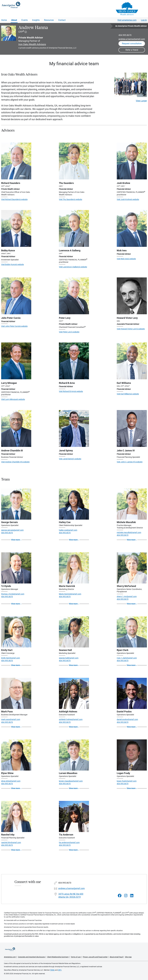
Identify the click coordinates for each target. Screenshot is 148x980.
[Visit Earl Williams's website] (132, 361)
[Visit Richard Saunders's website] (16, 161)
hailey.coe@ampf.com (68, 530)
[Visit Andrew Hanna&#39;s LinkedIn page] (132, 896)
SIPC (60, 970)
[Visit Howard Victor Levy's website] (132, 296)
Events (25, 20)
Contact (62, 20)
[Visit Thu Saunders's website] (74, 161)
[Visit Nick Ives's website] (132, 228)
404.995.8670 (125, 35)
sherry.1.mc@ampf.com (127, 596)
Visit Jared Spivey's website (70, 459)
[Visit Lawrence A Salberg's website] (74, 228)
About (14, 20)
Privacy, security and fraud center (95, 957)
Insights (36, 20)
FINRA (52, 970)
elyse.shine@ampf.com (11, 781)
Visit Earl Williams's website (128, 394)
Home (4, 20)
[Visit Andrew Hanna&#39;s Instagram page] (126, 896)
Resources (49, 20)
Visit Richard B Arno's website (71, 391)
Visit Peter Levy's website (69, 332)
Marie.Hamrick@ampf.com (70, 594)
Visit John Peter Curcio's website (14, 326)
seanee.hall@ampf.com (69, 658)
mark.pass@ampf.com (11, 719)
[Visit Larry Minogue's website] (16, 361)
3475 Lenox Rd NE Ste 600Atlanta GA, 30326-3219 (71, 895)
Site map (128, 957)
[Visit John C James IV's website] (132, 428)
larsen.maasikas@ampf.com (71, 781)
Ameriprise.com (10, 957)
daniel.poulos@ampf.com (127, 719)
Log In (144, 20)
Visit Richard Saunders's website (14, 199)
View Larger (141, 101)
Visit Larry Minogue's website (13, 399)
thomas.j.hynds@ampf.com (13, 594)
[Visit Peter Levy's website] (74, 296)
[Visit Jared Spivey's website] (74, 428)
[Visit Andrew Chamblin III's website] (16, 428)
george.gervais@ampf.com (12, 530)
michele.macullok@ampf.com (129, 532)
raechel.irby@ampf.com (11, 842)
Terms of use (76, 957)
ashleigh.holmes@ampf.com (71, 719)
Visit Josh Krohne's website (128, 199)
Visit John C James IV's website (130, 462)
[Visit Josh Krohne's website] (132, 161)
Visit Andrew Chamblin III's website (15, 462)
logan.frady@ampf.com (127, 781)
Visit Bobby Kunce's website (13, 264)
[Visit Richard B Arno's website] (74, 361)
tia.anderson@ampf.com (69, 842)
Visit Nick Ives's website (126, 259)
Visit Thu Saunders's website (70, 199)
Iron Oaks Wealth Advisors (32, 44)
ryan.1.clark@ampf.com (127, 658)
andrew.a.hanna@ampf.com (132, 39)
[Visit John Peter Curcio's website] (16, 296)
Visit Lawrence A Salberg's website (73, 267)
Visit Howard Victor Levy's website (131, 329)
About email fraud (116, 957)
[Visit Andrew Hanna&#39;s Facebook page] (120, 896)
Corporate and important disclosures (31, 957)
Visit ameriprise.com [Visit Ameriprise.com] (127, 20)
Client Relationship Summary (58, 957)
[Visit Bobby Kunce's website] (16, 228)
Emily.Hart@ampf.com (11, 658)
